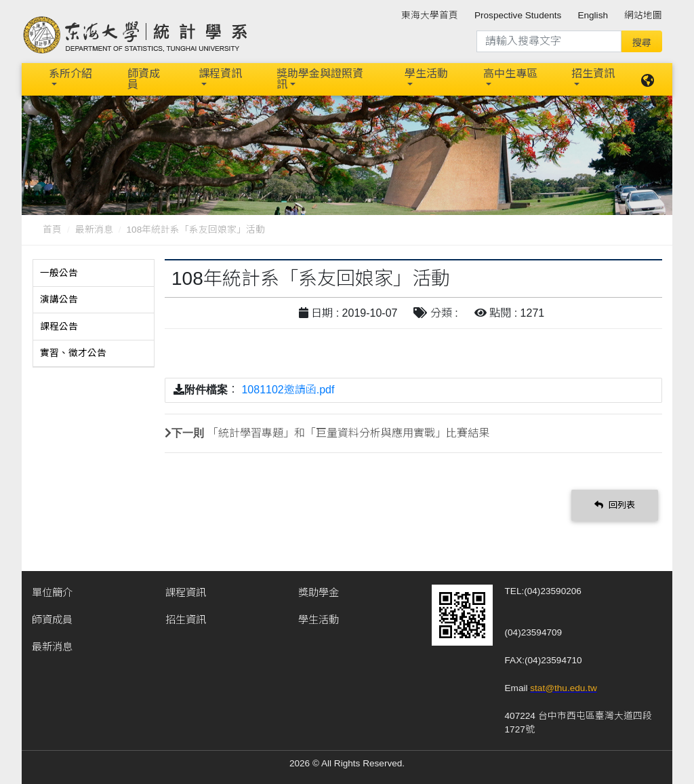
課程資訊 (220, 74)
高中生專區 (510, 74)
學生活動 (426, 74)
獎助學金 (319, 592)
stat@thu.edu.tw (563, 688)
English (593, 15)
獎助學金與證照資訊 (320, 79)
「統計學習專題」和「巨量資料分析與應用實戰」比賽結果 (348, 433)
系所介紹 (70, 74)
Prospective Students (518, 15)
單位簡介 (52, 592)
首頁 (52, 230)
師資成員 (144, 79)
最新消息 (94, 230)
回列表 (615, 505)
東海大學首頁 (430, 15)
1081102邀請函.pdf (288, 390)
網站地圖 (643, 15)
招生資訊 (593, 74)
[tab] (94, 273)
